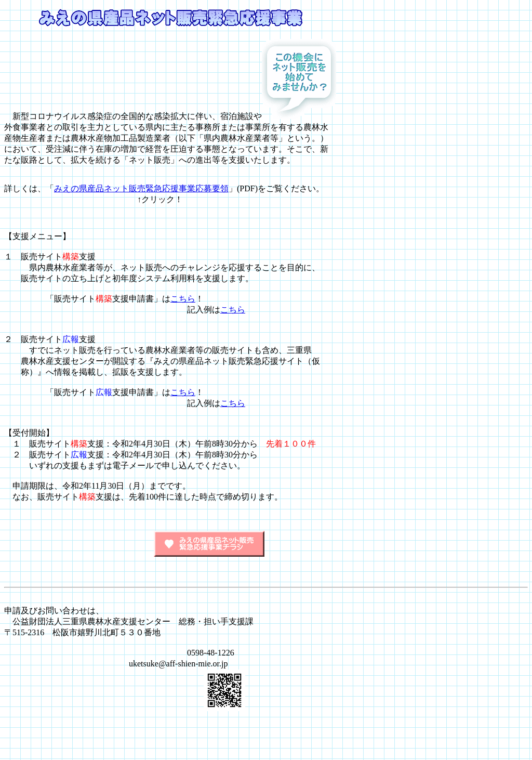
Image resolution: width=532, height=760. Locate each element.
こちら (183, 299)
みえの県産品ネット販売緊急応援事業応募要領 (141, 188)
